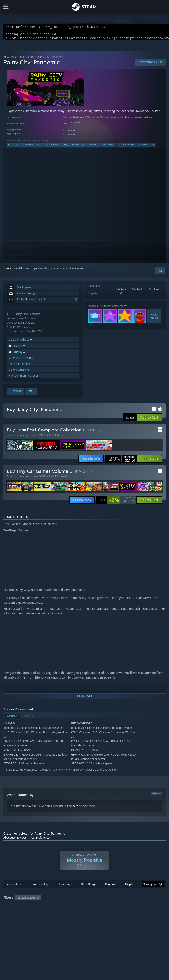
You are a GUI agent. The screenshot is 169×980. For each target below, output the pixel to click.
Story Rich (94, 147)
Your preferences (40, 840)
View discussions (19, 372)
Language (66, 893)
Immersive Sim (126, 147)
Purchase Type (40, 893)
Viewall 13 (154, 319)
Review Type (14, 893)
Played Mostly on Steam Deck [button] (136, 906)
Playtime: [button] (104, 906)
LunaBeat (70, 133)
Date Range (89, 893)
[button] (149, 420)
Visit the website (21, 342)
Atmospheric (52, 147)
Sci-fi (39, 147)
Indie (20, 321)
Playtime (111, 893)
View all (156, 796)
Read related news (20, 366)
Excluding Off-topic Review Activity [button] (70, 906)
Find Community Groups (24, 378)
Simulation (144, 147)
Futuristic (13, 147)
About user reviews (15, 840)
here (75, 809)
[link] (121, 461)
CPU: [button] (38, 912)
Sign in (8, 271)
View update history (21, 360)
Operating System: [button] (15, 912)
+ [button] (153, 147)
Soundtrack (109, 147)
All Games (10, 59)
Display (130, 893)
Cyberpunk (27, 147)
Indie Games (26, 59)
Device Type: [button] (72, 912)
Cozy (65, 147)
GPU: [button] (53, 912)
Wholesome (78, 147)
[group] (84, 909)
